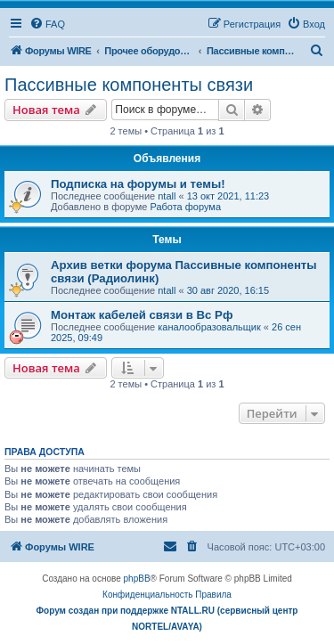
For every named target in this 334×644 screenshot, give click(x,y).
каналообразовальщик (209, 327)
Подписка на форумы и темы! (138, 184)
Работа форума (185, 207)
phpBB (137, 579)
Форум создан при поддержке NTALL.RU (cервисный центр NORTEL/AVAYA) (167, 619)
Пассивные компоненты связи (129, 85)
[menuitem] (47, 24)
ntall (167, 196)
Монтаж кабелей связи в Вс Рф (142, 315)
